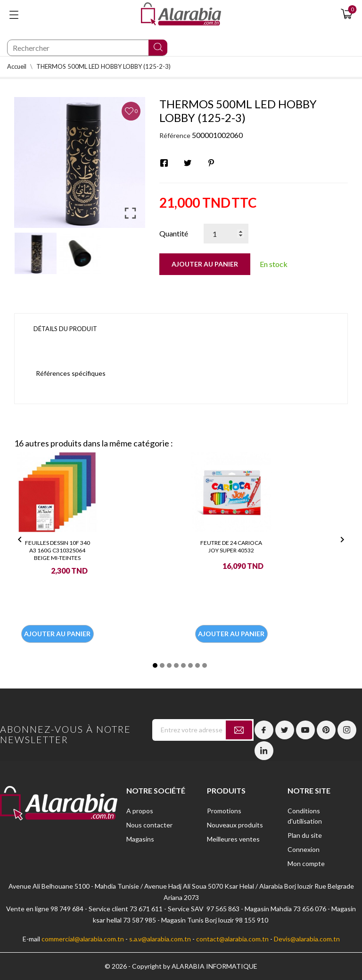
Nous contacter (149, 825)
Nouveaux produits (235, 825)
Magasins (140, 839)
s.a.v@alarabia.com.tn (160, 939)
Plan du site (305, 835)
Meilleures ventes (233, 839)
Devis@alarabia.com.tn (307, 939)
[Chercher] (87, 48)
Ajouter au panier (205, 264)
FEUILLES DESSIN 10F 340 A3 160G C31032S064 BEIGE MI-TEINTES (58, 550)
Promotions (224, 811)
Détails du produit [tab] (65, 329)
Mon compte (306, 863)
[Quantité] (226, 234)
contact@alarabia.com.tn (232, 939)
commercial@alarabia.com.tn (83, 939)
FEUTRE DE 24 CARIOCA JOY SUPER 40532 (231, 547)
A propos (140, 811)
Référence (175, 135)
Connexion (304, 849)
